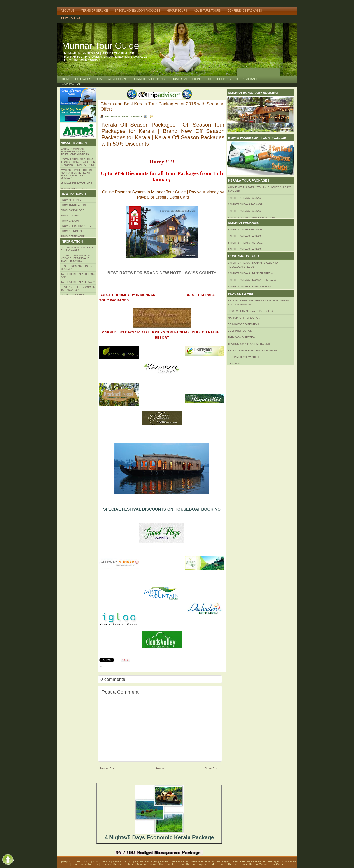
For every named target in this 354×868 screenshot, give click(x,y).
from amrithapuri (73, 205)
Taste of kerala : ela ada (78, 282)
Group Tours (177, 11)
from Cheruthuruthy (76, 226)
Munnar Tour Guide (100, 46)
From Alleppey (71, 200)
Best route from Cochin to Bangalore (78, 289)
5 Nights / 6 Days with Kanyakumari (252, 218)
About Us (68, 11)
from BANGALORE (72, 210)
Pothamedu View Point (243, 357)
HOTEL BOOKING (219, 79)
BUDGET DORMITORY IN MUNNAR (127, 295)
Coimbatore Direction (243, 324)
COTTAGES (83, 79)
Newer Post (108, 768)
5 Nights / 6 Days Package (245, 211)
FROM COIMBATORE (73, 231)
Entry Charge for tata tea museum (252, 350)
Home (66, 79)
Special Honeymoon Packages (137, 11)
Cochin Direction (240, 331)
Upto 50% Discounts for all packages (78, 249)
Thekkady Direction (242, 337)
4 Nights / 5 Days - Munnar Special (251, 273)
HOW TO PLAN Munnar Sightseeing (251, 311)
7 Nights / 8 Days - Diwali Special (250, 286)
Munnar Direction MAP (76, 183)
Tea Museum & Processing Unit (249, 344)
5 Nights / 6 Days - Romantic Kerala (252, 280)
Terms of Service (95, 11)
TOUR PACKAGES (248, 79)
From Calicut (70, 221)
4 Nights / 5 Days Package (245, 204)
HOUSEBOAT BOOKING (186, 79)
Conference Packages (245, 11)
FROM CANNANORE (73, 236)
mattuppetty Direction (244, 318)
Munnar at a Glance (74, 189)
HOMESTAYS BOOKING (112, 79)
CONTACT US (71, 84)
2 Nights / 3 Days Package (245, 229)
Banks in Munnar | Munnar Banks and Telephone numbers (75, 151)
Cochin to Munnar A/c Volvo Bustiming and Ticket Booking (76, 258)
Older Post (212, 768)
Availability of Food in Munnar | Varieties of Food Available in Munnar (76, 174)
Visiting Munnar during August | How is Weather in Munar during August (78, 162)
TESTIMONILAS (71, 19)
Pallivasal (235, 364)
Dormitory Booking (149, 79)
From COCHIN (70, 215)
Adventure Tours (207, 11)
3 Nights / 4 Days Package (245, 198)
